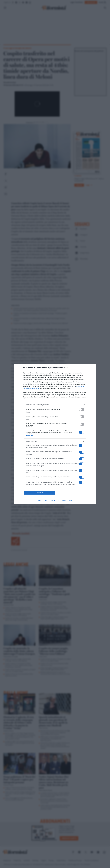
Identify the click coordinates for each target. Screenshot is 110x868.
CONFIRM (39, 493)
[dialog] (55, 434)
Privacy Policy (67, 500)
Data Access (55, 500)
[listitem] (55, 405)
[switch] (82, 409)
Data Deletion (43, 500)
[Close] (92, 368)
